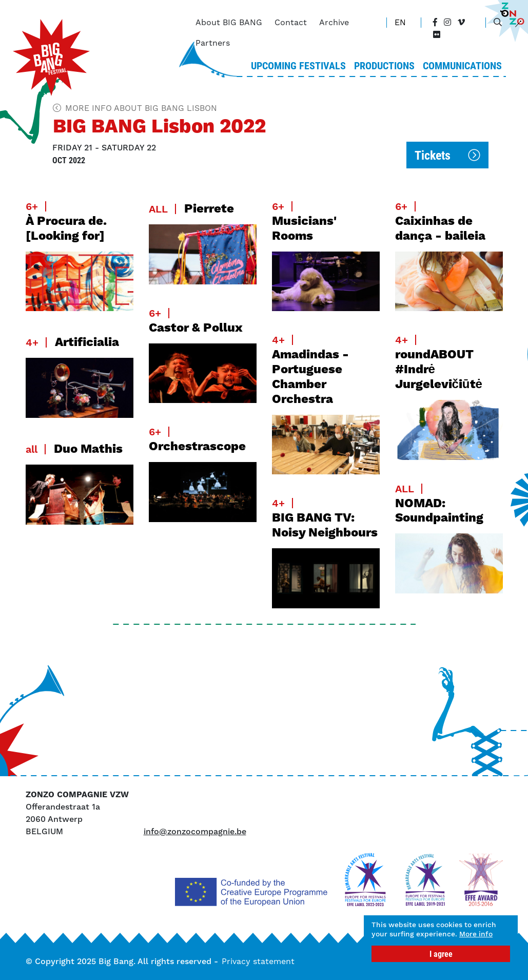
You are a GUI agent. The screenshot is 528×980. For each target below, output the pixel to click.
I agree (441, 954)
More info (392, 933)
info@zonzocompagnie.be (195, 831)
